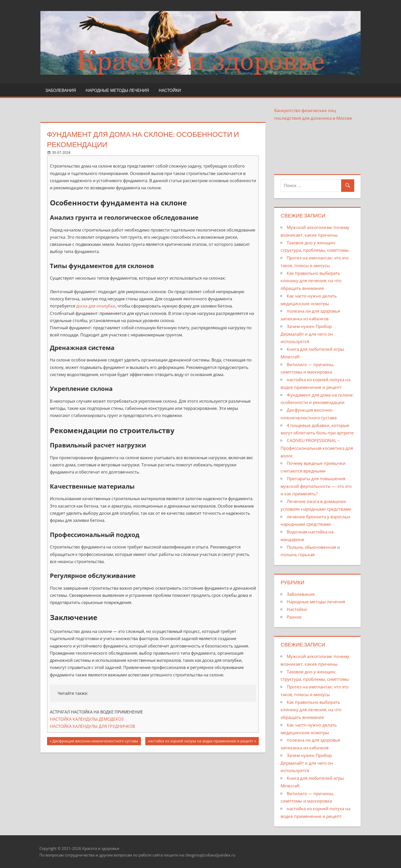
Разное (294, 617)
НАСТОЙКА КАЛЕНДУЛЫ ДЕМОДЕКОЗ (87, 719)
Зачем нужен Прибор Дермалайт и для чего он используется (307, 334)
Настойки (170, 90)
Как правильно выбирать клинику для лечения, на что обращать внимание (311, 281)
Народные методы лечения (117, 90)
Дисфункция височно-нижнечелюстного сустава (95, 742)
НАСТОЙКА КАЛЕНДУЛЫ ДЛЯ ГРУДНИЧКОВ (92, 726)
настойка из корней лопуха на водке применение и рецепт (201, 742)
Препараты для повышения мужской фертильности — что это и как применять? (316, 486)
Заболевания (61, 90)
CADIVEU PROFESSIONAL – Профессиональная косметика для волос (317, 448)
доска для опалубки (96, 306)
